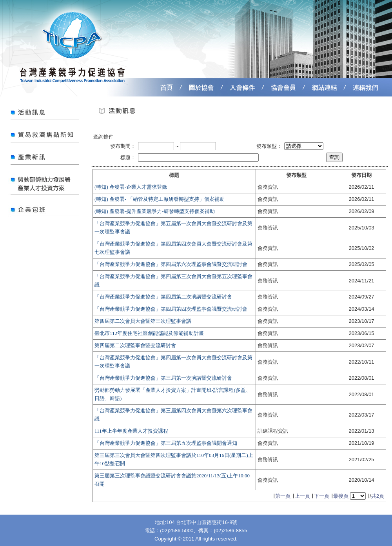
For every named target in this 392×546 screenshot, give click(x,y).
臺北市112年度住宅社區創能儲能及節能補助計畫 (149, 333)
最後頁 (341, 496)
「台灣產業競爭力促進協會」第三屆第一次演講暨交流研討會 (163, 378)
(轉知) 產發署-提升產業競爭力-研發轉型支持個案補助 (155, 211)
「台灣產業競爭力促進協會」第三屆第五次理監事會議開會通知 (166, 443)
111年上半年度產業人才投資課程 (131, 431)
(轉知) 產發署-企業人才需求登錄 (131, 187)
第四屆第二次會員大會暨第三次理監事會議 (143, 321)
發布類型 (296, 175)
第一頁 (283, 496)
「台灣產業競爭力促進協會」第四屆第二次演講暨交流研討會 (163, 297)
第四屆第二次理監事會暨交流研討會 (135, 345)
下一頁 (322, 496)
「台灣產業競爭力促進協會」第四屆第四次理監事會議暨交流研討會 (171, 309)
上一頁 (302, 496)
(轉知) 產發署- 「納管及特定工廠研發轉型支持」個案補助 (160, 199)
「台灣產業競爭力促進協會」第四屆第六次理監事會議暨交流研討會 (171, 264)
